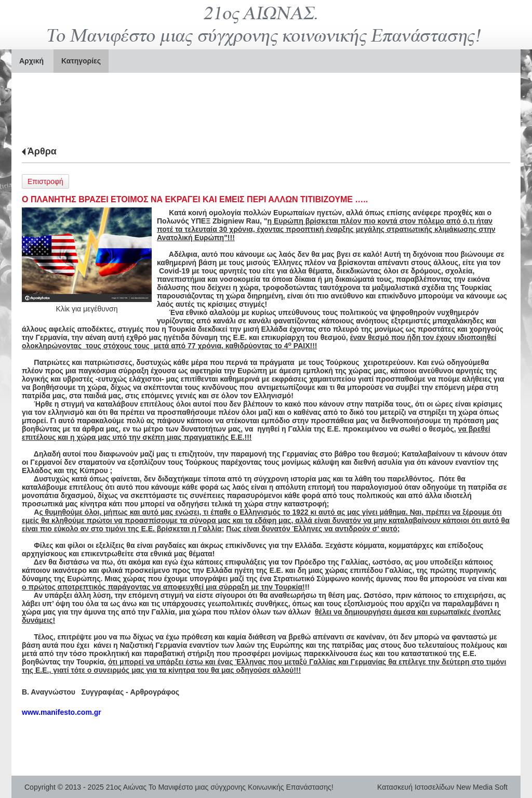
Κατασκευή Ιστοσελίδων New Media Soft (442, 787)
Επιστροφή (45, 181)
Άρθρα (42, 151)
